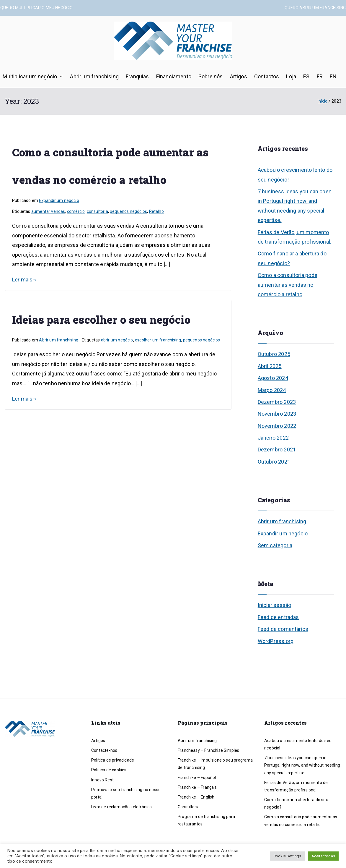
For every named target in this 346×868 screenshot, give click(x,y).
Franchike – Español (197, 778)
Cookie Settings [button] (287, 856)
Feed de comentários (283, 629)
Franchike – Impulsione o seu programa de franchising (215, 764)
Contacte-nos (104, 750)
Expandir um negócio (59, 200)
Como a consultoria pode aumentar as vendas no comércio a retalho (288, 285)
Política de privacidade (113, 760)
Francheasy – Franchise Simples (208, 750)
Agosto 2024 (273, 378)
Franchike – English (196, 797)
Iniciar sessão (275, 605)
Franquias (137, 76)
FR (320, 76)
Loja (291, 76)
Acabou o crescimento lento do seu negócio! (295, 175)
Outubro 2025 (274, 354)
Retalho (156, 211)
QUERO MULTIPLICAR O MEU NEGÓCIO (37, 8)
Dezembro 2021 (277, 450)
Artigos (239, 76)
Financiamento (174, 76)
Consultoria (189, 807)
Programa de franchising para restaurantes (206, 820)
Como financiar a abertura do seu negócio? (292, 258)
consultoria (97, 211)
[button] (60, 77)
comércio (76, 211)
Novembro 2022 (277, 426)
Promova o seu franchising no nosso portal (126, 793)
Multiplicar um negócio (33, 77)
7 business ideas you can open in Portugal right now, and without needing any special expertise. (295, 206)
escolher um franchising (158, 340)
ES (306, 76)
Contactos (267, 76)
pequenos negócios (128, 211)
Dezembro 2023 (277, 402)
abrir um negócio (117, 340)
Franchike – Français (197, 787)
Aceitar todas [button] (323, 856)
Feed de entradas (278, 617)
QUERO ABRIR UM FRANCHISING (315, 8)
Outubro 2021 (274, 462)
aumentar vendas (48, 211)
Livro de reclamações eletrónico (122, 807)
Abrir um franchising (94, 76)
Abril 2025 (270, 366)
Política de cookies (109, 770)
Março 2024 (272, 390)
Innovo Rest (102, 780)
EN (333, 76)
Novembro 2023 (277, 414)
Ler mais (25, 280)
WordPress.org (276, 641)
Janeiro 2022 (273, 438)
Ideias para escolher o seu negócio (101, 320)
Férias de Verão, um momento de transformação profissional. (294, 237)
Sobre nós (211, 76)
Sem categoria (275, 545)
